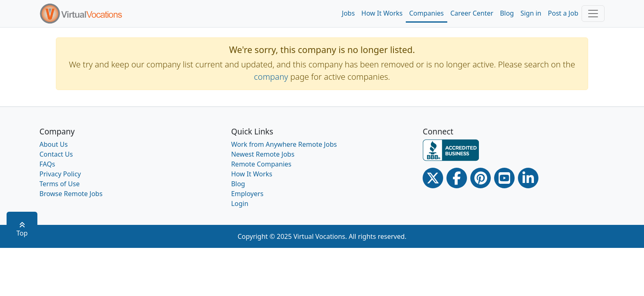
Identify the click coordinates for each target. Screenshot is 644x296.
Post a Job (563, 13)
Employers (247, 194)
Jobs (348, 13)
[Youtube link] (504, 178)
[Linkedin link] (528, 178)
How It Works (382, 13)
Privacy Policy (60, 174)
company (271, 77)
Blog (507, 13)
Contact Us (56, 154)
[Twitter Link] (433, 178)
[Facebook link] (457, 178)
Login (240, 203)
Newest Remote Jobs (263, 154)
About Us (54, 144)
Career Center (472, 13)
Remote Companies (261, 164)
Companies (426, 13)
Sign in (531, 13)
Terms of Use (60, 184)
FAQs (47, 164)
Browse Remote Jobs (71, 194)
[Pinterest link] (481, 178)
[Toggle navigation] (593, 14)
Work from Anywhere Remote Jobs (284, 144)
